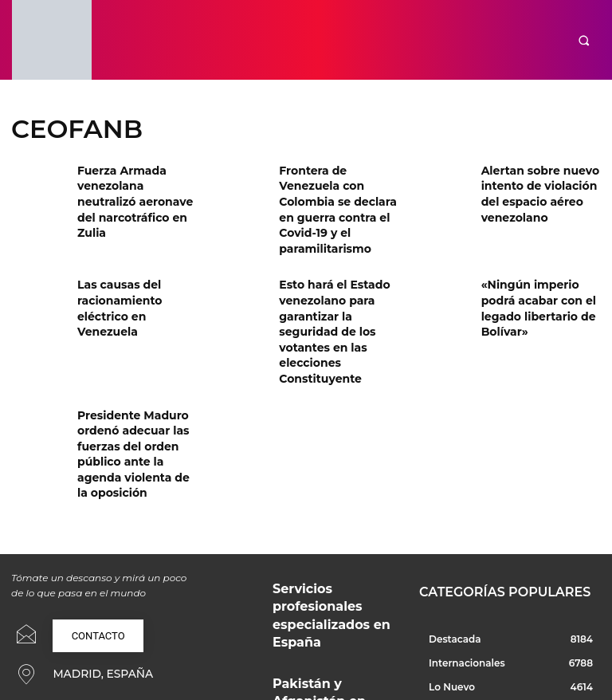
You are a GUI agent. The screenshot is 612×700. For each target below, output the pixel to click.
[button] (584, 40)
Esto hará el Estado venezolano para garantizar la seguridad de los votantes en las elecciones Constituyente (337, 291)
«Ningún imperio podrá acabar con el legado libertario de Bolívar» (539, 271)
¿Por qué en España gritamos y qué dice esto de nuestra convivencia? (333, 628)
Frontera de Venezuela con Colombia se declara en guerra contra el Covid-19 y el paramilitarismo (335, 196)
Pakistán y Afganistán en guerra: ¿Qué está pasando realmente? (327, 571)
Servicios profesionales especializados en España (325, 509)
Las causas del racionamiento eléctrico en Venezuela (137, 271)
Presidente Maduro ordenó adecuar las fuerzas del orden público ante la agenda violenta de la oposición (136, 385)
